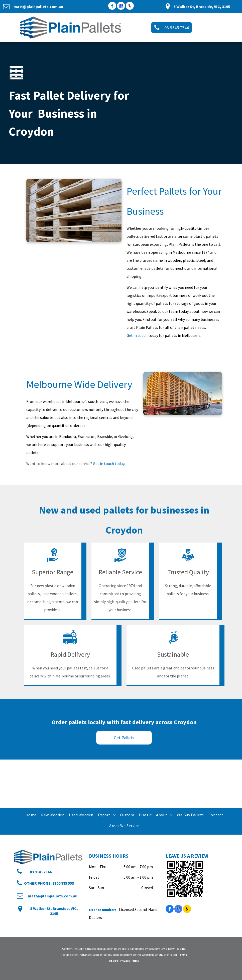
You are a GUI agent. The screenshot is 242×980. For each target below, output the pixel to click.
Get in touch (137, 335)
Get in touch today (109, 463)
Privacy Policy (129, 961)
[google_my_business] (121, 6)
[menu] (11, 21)
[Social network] (130, 6)
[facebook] (112, 6)
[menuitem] (31, 815)
